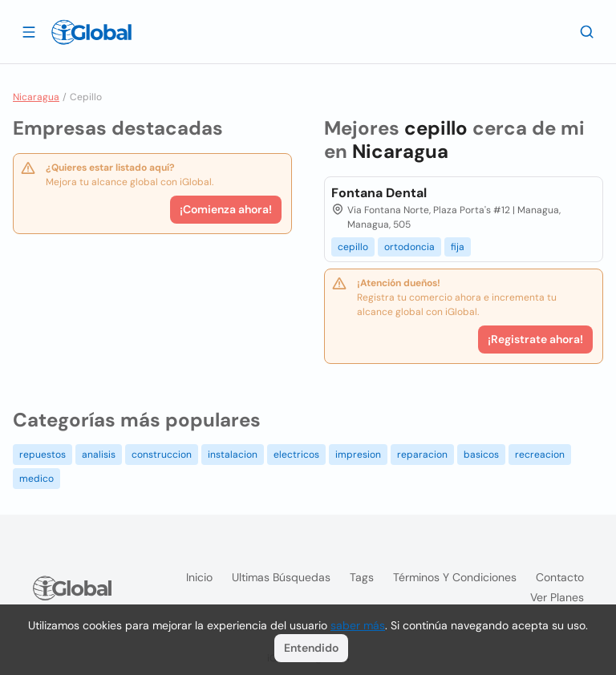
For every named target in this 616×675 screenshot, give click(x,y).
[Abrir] (29, 31)
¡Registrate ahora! (535, 339)
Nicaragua (36, 97)
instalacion (233, 455)
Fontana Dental (379, 193)
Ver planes (557, 597)
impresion (358, 455)
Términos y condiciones (455, 577)
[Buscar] (587, 31)
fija (458, 247)
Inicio (199, 577)
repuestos (43, 455)
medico (36, 479)
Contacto (560, 577)
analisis (99, 455)
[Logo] (91, 32)
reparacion (422, 455)
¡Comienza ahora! (226, 209)
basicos (481, 455)
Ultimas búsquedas (281, 577)
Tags (362, 577)
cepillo (353, 247)
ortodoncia (409, 247)
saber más (358, 625)
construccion (162, 455)
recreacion (540, 455)
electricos (296, 455)
